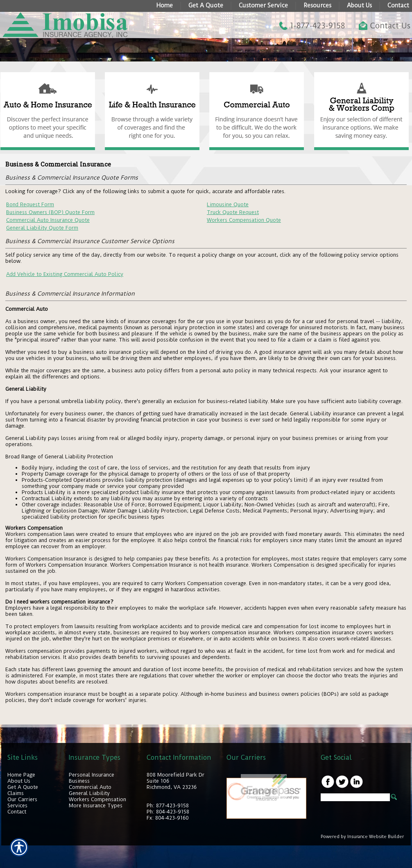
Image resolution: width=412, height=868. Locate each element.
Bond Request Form (30, 204)
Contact (17, 812)
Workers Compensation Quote (244, 220)
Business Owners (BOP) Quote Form (50, 212)
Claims (16, 793)
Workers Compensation (97, 799)
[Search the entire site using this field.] (355, 797)
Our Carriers (22, 799)
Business (79, 781)
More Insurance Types (96, 805)
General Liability (89, 793)
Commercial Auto (90, 787)
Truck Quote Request (233, 212)
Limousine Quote (228, 204)
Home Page (21, 775)
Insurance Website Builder (376, 837)
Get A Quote (23, 787)
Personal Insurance (92, 775)
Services (17, 805)
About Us (19, 781)
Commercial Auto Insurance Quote (48, 220)
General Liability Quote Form (42, 228)
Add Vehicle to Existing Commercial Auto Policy (65, 274)
